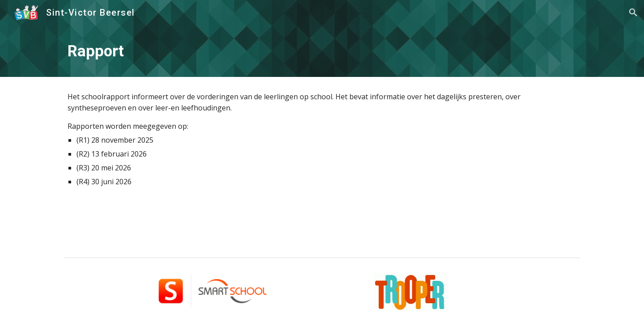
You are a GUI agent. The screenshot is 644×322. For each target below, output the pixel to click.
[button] (633, 13)
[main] (322, 51)
